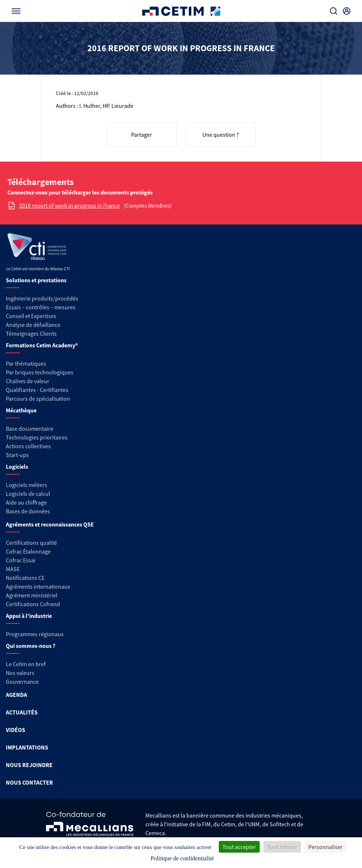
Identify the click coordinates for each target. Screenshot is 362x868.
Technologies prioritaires (37, 437)
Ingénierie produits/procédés (42, 298)
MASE (13, 569)
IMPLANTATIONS (27, 747)
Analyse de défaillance (33, 325)
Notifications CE (25, 578)
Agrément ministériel (32, 595)
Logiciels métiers (26, 485)
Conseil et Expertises (31, 316)
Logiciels (17, 467)
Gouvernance (22, 682)
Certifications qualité (31, 543)
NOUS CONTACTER (29, 782)
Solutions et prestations (36, 280)
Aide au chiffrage (26, 502)
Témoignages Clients (31, 333)
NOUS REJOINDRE (29, 765)
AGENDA (16, 695)
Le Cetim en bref (26, 664)
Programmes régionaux (35, 634)
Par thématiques (26, 363)
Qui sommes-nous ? (31, 646)
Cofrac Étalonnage (28, 551)
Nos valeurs (20, 673)
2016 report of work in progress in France (69, 205)
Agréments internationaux (38, 586)
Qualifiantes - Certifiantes (37, 390)
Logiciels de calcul (28, 494)
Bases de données (28, 511)
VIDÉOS (16, 730)
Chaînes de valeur (28, 381)
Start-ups (17, 455)
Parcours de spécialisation (38, 399)
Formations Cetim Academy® (42, 345)
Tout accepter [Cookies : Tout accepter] (239, 847)
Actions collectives (28, 446)
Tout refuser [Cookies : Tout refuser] (282, 847)
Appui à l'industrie (29, 616)
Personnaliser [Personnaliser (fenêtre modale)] (325, 847)
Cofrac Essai (21, 560)
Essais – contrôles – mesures (41, 307)
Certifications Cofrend (33, 604)
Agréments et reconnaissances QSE (50, 524)
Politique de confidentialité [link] (182, 858)
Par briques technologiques (40, 372)
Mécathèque (21, 410)
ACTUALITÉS (22, 712)
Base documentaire (30, 429)
